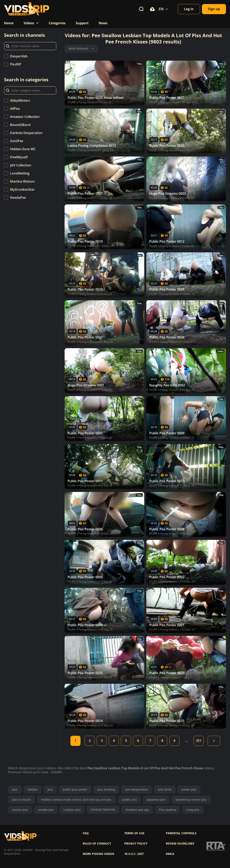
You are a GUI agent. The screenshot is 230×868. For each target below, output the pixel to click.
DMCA (170, 854)
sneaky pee (46, 810)
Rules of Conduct (97, 844)
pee (50, 789)
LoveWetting (20, 173)
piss (15, 789)
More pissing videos (98, 854)
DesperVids (19, 56)
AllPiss (15, 109)
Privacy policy (136, 844)
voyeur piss (20, 810)
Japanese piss (156, 800)
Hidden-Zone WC (23, 149)
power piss (189, 789)
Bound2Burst (20, 125)
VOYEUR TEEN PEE (103, 810)
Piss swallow (168, 810)
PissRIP (16, 64)
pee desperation (137, 789)
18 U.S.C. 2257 (134, 854)
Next (214, 741)
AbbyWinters (20, 100)
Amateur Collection (25, 117)
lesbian (33, 789)
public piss (129, 800)
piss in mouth (22, 800)
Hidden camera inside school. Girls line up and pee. (77, 800)
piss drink (165, 789)
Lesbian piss (72, 810)
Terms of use (134, 833)
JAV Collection (21, 165)
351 (199, 741)
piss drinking (106, 789)
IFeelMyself (19, 157)
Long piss (193, 810)
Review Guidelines (180, 844)
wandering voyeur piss (191, 800)
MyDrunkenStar (22, 189)
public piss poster (75, 789)
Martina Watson (22, 181)
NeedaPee (18, 198)
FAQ (86, 833)
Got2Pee (17, 141)
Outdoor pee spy (137, 810)
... (186, 741)
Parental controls (181, 833)
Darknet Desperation (26, 133)
